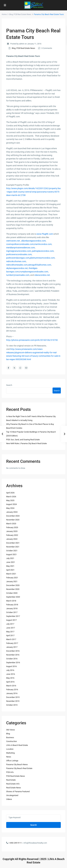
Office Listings (12, 761)
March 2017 (11, 639)
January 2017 (12, 647)
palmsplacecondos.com (43, 251)
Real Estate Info (13, 784)
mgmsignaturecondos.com (19, 251)
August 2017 (11, 620)
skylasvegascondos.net (17, 268)
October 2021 (12, 551)
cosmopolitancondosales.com (20, 244)
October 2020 (12, 593)
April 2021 (10, 570)
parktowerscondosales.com (19, 254)
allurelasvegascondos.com (33, 241)
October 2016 (12, 659)
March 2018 (11, 601)
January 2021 (12, 581)
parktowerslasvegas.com (18, 258)
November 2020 (13, 589)
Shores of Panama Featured (18, 791)
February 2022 (12, 535)
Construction (12, 741)
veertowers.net (13, 241)
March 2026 (11, 497)
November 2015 (13, 701)
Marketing (10, 753)
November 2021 (13, 547)
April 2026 (10, 493)
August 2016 (11, 666)
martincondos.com (43, 244)
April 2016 (10, 682)
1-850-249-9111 (15, 843)
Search (9, 385)
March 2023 (11, 524)
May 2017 (10, 632)
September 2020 (13, 597)
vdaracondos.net (42, 275)
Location (10, 749)
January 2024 (12, 512)
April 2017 (10, 635)
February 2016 (12, 690)
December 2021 (13, 543)
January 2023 (12, 531)
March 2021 (11, 574)
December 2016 (13, 651)
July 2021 (10, 558)
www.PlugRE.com (45, 234)
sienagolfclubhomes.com (40, 265)
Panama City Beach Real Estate (19, 768)
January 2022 (12, 539)
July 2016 (10, 670)
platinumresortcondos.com (42, 258)
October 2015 (12, 705)
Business (10, 737)
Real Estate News (14, 788)
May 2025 (10, 500)
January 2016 (12, 693)
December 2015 (13, 697)
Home (4, 14)
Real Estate (11, 780)
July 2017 (10, 624)
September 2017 (13, 616)
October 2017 (12, 612)
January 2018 (12, 608)
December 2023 (13, 516)
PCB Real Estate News (22, 14)
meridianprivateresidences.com (21, 248)
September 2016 (13, 663)
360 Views (11, 730)
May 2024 (10, 508)
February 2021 (12, 578)
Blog (11, 14)
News (9, 757)
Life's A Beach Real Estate (17, 745)
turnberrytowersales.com (18, 275)
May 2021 (10, 566)
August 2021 (11, 554)
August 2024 (11, 504)
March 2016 (11, 686)
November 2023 (13, 520)
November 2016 (13, 655)
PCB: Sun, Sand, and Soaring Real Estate (23, 440)
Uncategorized (12, 795)
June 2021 (11, 562)
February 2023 (12, 527)
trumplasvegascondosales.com (34, 272)
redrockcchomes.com (16, 261)
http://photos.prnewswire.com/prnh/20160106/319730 (32, 340)
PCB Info (10, 772)
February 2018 (12, 605)
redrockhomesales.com (17, 265)
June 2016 (11, 674)
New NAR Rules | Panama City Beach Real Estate (26, 443)
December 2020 (13, 585)
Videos (9, 799)
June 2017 (11, 628)
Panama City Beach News (17, 764)
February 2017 (12, 643)
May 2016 (10, 678)
